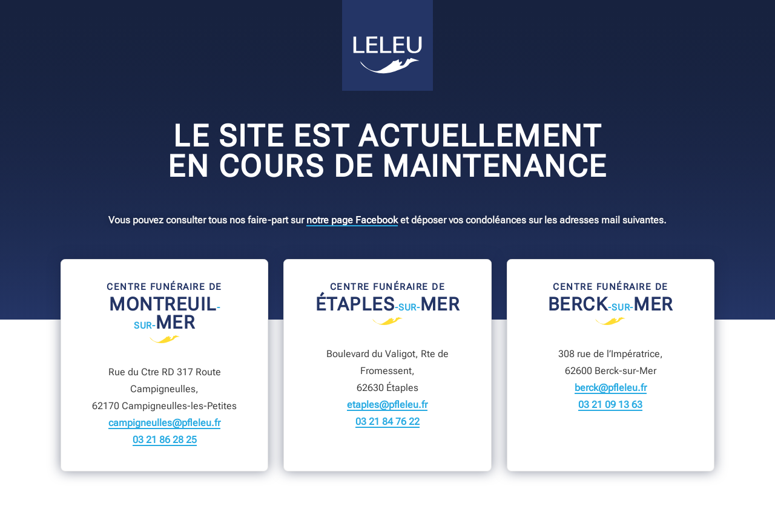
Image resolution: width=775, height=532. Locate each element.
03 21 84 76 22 (387, 422)
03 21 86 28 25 (165, 440)
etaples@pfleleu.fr (387, 405)
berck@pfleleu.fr (611, 388)
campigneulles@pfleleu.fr (164, 423)
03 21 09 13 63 (610, 405)
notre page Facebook (352, 220)
